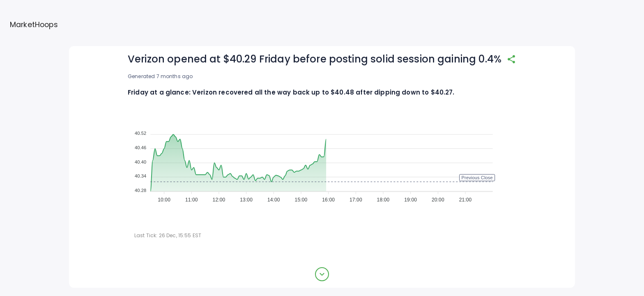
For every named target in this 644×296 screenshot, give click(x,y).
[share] (511, 59)
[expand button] (322, 274)
